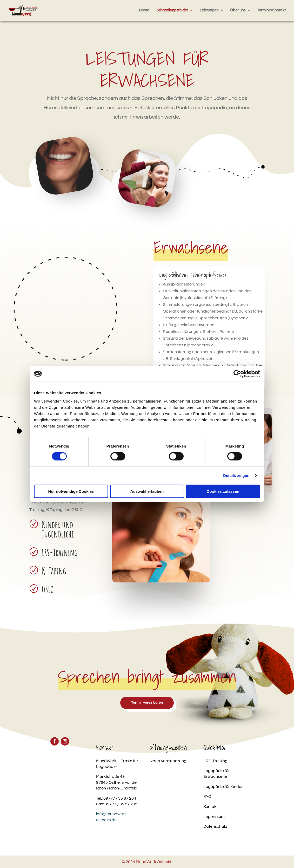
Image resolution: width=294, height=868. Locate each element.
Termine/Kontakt (271, 10)
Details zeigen (236, 475)
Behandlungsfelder (172, 10)
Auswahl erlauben (147, 491)
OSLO (48, 589)
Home (144, 10)
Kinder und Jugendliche (58, 529)
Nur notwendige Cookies (71, 491)
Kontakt (211, 807)
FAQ (207, 796)
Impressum (214, 817)
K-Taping (54, 571)
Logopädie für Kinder (223, 787)
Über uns (238, 10)
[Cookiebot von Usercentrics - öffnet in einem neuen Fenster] (237, 374)
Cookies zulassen (223, 491)
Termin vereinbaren (147, 703)
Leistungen (209, 10)
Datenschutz (215, 826)
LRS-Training (60, 552)
